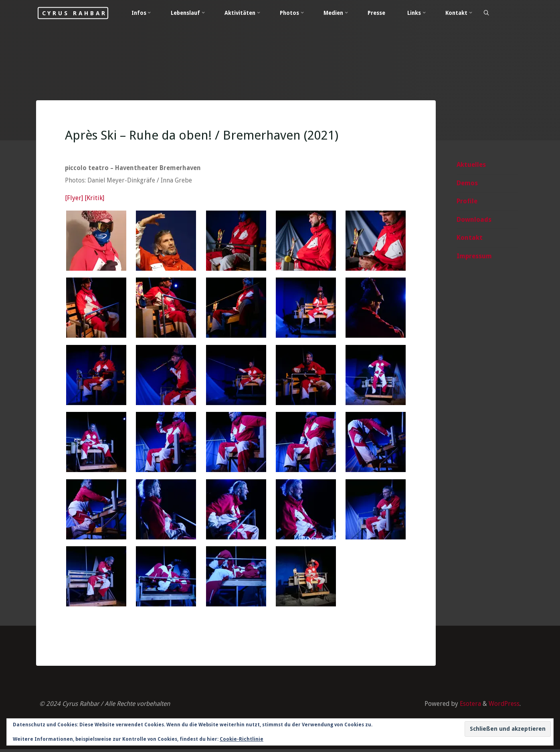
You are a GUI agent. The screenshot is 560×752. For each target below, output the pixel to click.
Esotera (469, 706)
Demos (467, 183)
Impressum (474, 257)
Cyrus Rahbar (82, 13)
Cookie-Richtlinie (242, 739)
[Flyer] (74, 200)
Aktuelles (471, 165)
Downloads (474, 220)
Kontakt (470, 238)
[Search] (499, 13)
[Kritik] (95, 200)
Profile (467, 202)
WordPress (504, 706)
